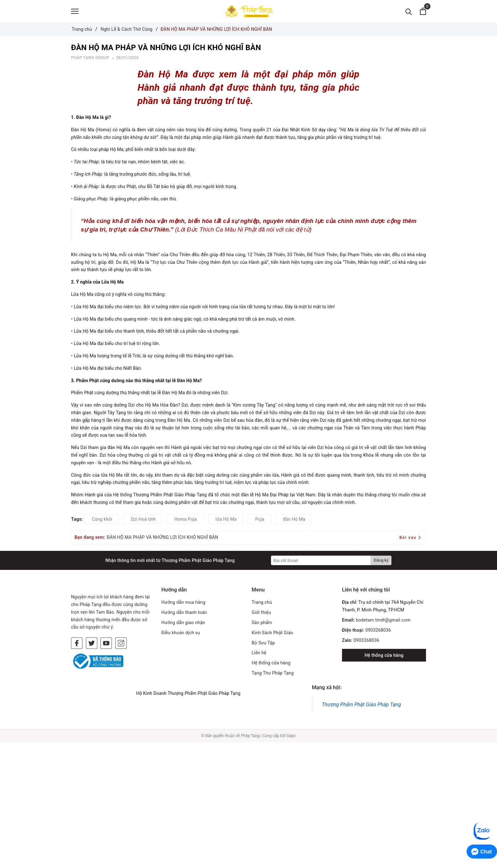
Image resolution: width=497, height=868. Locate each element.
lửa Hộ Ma (226, 520)
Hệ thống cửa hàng (271, 664)
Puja (260, 520)
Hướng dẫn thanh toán (184, 614)
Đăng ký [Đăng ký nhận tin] (381, 562)
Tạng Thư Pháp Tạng (273, 674)
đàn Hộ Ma (294, 520)
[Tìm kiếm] (409, 12)
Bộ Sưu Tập (263, 644)
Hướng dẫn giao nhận (183, 624)
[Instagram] (121, 644)
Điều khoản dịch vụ (181, 634)
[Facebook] (77, 644)
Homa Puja (186, 520)
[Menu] (75, 12)
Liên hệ (259, 654)
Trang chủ (262, 604)
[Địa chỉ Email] (321, 562)
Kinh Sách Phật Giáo (272, 634)
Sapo (291, 737)
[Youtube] (106, 644)
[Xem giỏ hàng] (423, 12)
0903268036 (378, 631)
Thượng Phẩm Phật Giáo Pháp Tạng (361, 706)
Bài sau (410, 539)
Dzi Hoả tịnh (143, 520)
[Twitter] (92, 644)
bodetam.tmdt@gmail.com (383, 621)
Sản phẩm (262, 624)
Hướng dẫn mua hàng (183, 604)
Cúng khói (102, 520)
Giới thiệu (261, 614)
